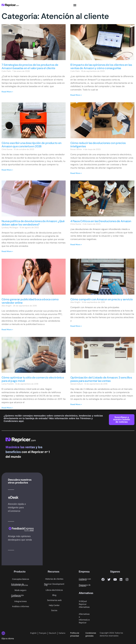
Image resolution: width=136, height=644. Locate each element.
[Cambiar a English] (34, 633)
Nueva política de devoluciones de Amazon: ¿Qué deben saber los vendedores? (33, 223)
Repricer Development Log (54, 584)
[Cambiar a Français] (43, 633)
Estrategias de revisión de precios (19, 584)
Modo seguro (20, 590)
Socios (54, 610)
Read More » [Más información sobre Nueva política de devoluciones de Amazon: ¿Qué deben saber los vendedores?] (7, 251)
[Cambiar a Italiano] (62, 633)
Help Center (54, 605)
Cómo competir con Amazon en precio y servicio (102, 299)
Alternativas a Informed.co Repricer (84, 618)
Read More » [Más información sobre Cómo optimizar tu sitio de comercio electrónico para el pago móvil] (7, 408)
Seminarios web (54, 600)
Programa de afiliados (85, 585)
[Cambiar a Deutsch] (53, 633)
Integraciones (20, 601)
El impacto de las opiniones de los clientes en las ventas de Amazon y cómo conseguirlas (101, 67)
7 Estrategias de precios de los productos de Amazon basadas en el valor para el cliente (30, 67)
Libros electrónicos (54, 590)
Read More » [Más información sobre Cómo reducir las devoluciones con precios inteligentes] (76, 173)
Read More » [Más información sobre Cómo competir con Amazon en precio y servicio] (76, 326)
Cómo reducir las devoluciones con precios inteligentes (98, 145)
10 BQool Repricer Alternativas (84, 604)
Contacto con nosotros (85, 579)
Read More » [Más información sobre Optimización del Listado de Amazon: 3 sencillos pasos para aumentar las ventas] (76, 404)
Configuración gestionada (17, 596)
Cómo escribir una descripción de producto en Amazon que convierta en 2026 (31, 145)
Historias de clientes (54, 579)
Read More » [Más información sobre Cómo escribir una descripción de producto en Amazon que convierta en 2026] (7, 170)
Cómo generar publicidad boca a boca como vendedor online (30, 301)
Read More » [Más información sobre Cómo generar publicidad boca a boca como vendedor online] (7, 330)
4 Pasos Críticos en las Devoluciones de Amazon (101, 221)
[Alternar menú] (75, 5)
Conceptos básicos (21, 579)
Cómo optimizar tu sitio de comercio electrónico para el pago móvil (33, 379)
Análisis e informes (21, 606)
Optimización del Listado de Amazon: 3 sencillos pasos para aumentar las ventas (101, 379)
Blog (54, 595)
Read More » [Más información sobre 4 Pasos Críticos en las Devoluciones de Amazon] (76, 245)
